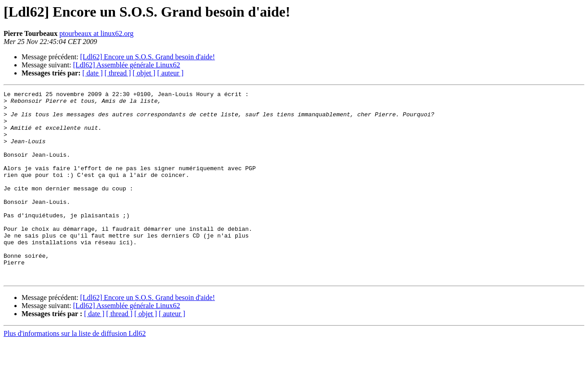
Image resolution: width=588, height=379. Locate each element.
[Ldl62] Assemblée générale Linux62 (127, 65)
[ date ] (93, 73)
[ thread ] (118, 73)
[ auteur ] (170, 73)
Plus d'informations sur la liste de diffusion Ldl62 (75, 371)
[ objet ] (144, 73)
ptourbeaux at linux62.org (96, 33)
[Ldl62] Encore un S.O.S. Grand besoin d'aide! (148, 57)
